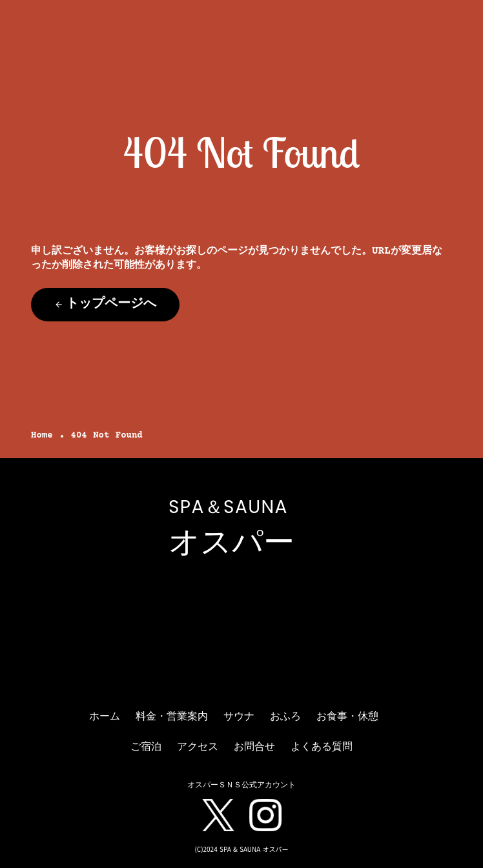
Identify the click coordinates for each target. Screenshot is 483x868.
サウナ (239, 717)
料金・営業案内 (172, 717)
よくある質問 (322, 747)
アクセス (198, 747)
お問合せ (254, 747)
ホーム (105, 717)
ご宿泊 (146, 747)
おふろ (285, 717)
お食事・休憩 (347, 717)
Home (42, 436)
